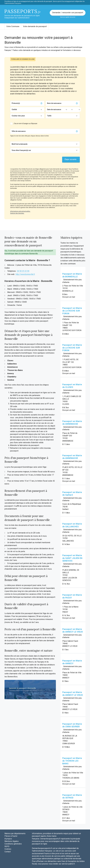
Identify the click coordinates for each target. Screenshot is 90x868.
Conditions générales (13, 844)
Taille (49, 116)
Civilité (14, 109)
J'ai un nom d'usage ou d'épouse (25, 123)
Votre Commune (13, 26)
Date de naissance (54, 109)
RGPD (7, 846)
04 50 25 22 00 (23, 271)
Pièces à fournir (11, 836)
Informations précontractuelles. (20, 211)
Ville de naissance (19, 131)
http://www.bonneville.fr (25, 274)
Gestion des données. (17, 213)
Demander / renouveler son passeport (68, 13)
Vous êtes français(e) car (21, 150)
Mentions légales (12, 841)
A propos (8, 839)
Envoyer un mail (69, 297)
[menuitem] (13, 26)
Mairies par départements (15, 833)
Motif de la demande (20, 144)
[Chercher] (50, 131)
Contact (8, 852)
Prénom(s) (16, 103)
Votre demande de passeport (35, 26)
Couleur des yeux (18, 116)
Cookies (8, 849)
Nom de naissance (54, 103)
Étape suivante (71, 159)
